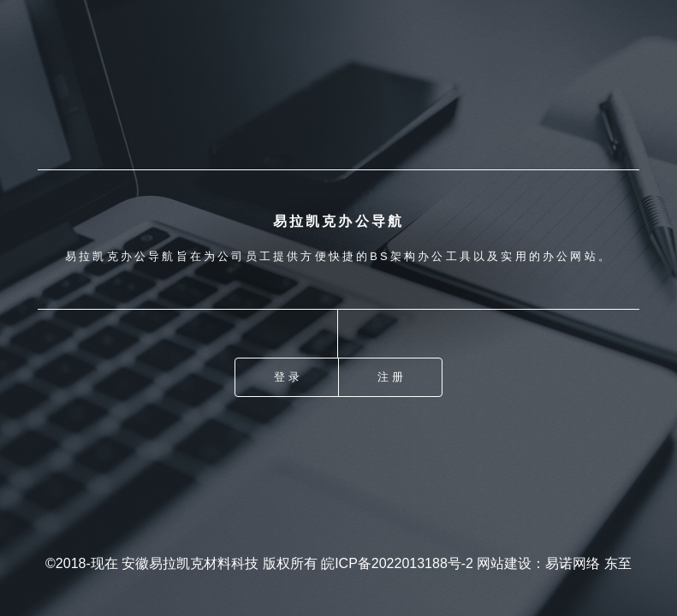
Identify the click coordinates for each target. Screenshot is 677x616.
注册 (391, 377)
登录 (288, 377)
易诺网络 (573, 563)
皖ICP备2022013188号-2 (397, 563)
